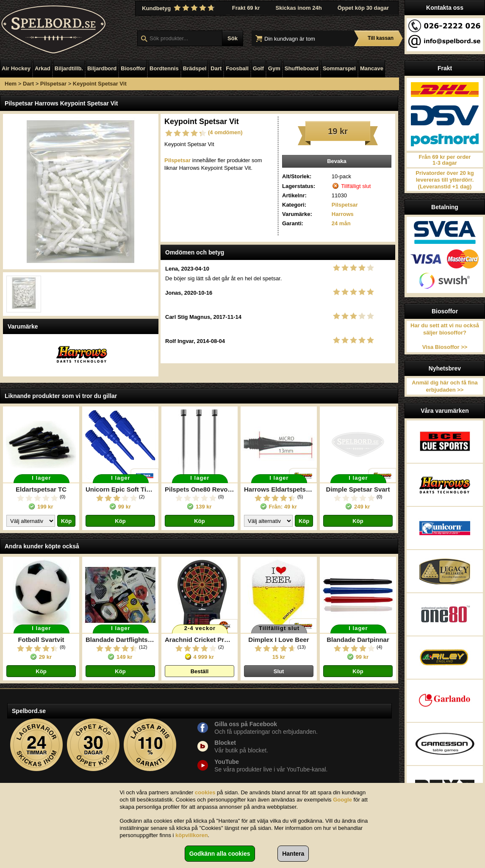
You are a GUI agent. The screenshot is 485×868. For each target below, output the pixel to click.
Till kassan (381, 38)
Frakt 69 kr (246, 8)
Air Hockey (16, 68)
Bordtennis (164, 68)
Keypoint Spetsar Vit (100, 84)
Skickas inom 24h (299, 8)
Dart (216, 68)
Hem (11, 84)
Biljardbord (102, 68)
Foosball (237, 68)
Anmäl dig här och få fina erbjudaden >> (445, 386)
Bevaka (337, 161)
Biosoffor (133, 68)
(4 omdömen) (225, 132)
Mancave (372, 68)
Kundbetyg (179, 8)
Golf (258, 68)
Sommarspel (339, 68)
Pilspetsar (53, 84)
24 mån (341, 223)
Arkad (43, 68)
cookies (205, 792)
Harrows (343, 214)
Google (342, 800)
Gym (274, 68)
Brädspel (195, 68)
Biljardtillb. (69, 68)
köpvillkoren (192, 835)
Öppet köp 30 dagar (363, 8)
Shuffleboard (302, 68)
